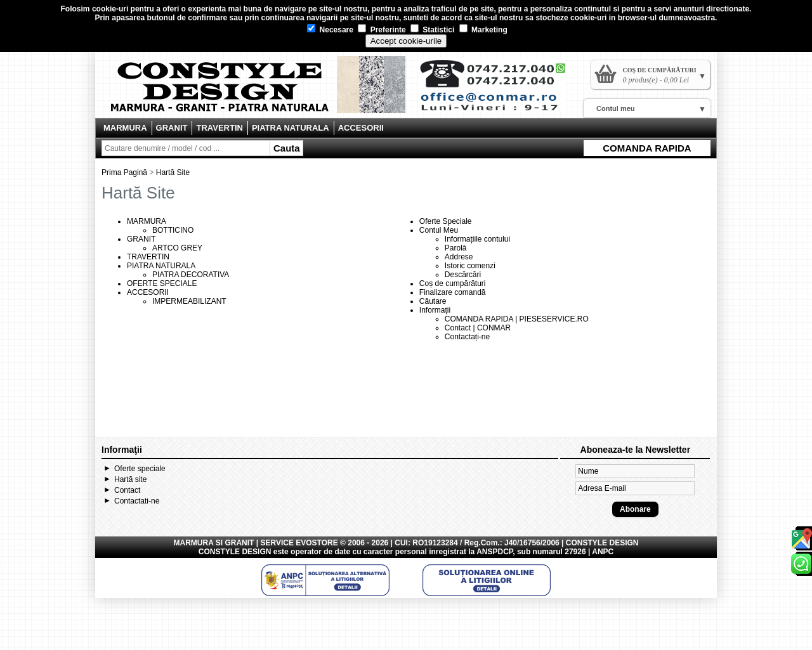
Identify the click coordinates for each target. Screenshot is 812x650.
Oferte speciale (140, 469)
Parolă (456, 248)
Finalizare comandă (453, 292)
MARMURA (125, 128)
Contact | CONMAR (478, 328)
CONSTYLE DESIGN (235, 552)
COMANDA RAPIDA (647, 148)
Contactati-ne (137, 501)
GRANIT (172, 128)
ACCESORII (361, 128)
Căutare (433, 301)
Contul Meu (439, 230)
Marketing (483, 30)
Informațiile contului (477, 239)
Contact (127, 490)
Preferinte (382, 30)
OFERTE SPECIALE (162, 283)
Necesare (330, 30)
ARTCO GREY (177, 248)
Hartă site (130, 479)
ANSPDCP (494, 552)
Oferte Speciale (446, 221)
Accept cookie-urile (406, 41)
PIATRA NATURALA (291, 128)
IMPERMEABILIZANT (189, 301)
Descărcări (463, 275)
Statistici (432, 30)
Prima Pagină (124, 172)
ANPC (603, 552)
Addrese (459, 257)
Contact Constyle (499, 90)
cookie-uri (110, 9)
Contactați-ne (467, 337)
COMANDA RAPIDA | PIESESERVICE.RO (517, 319)
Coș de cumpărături (453, 283)
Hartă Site (173, 172)
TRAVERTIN (219, 128)
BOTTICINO (173, 230)
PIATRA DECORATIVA (191, 275)
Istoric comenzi (470, 266)
